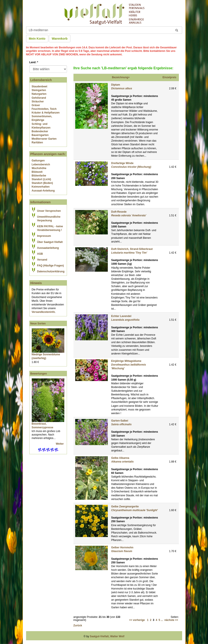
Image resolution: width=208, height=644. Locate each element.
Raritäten (37, 142)
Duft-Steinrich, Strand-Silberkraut (132, 249)
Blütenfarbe (39, 176)
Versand (42, 260)
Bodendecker (40, 131)
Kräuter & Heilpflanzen (46, 113)
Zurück (78, 625)
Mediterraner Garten (44, 139)
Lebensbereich (41, 164)
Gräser (36, 105)
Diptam (116, 85)
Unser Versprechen (49, 211)
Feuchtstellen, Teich (44, 109)
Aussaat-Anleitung (43, 191)
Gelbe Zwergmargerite (125, 507)
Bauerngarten (40, 135)
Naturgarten (39, 94)
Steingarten (39, 90)
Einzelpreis (169, 77)
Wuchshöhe (39, 168)
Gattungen (38, 161)
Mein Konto (37, 39)
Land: (34, 62)
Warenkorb (60, 39)
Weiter (60, 444)
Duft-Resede (119, 212)
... (162, 620)
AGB (40, 254)
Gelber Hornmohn (122, 547)
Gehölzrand (39, 98)
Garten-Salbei (120, 421)
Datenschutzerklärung (51, 271)
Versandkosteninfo (43, 312)
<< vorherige (137, 620)
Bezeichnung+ (121, 77)
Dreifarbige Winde (122, 163)
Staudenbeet (40, 86)
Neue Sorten (38, 324)
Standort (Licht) (41, 179)
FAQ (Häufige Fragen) (51, 266)
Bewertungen (39, 374)
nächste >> (171, 620)
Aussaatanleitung (48, 248)
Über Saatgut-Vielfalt (50, 242)
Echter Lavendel (121, 316)
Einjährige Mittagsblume (126, 361)
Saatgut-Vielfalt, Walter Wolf (107, 636)
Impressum (44, 236)
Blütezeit (37, 172)
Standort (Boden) (42, 183)
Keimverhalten (41, 187)
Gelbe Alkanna (120, 458)
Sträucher (38, 102)
